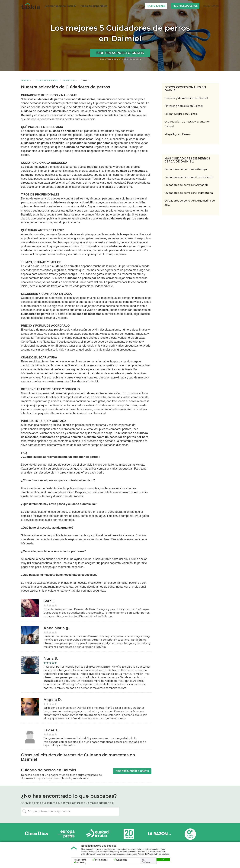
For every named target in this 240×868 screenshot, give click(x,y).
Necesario (82, 860)
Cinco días (36, 834)
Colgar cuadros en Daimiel (181, 114)
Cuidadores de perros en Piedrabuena (189, 193)
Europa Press (67, 834)
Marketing (81, 862)
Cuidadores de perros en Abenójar (186, 169)
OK (163, 859)
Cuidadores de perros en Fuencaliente (189, 177)
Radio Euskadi (98, 834)
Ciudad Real (69, 80)
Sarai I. (50, 601)
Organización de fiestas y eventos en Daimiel (187, 124)
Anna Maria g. (56, 628)
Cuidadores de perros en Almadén (186, 185)
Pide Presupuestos (185, 6)
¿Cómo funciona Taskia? (60, 6)
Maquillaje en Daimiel (178, 134)
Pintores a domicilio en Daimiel (184, 106)
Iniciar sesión (211, 6)
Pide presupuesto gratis (120, 53)
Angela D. (53, 700)
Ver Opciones (146, 861)
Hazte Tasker (156, 6)
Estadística (122, 860)
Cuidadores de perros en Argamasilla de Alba (190, 203)
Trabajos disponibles (94, 6)
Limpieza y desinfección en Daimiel (186, 98)
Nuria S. (51, 658)
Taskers (25, 80)
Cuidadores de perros (47, 80)
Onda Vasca (190, 834)
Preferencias (101, 860)
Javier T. (51, 730)
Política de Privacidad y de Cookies (153, 854)
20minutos (129, 834)
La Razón (159, 834)
